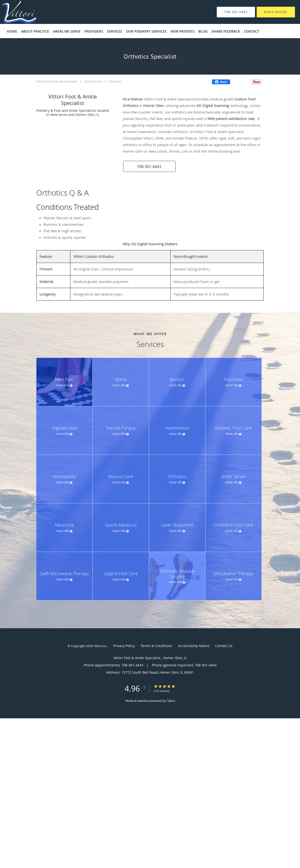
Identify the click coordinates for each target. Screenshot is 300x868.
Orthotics (115, 81)
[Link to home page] (12, 12)
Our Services (93, 81)
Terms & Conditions (156, 646)
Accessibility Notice (194, 646)
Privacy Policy (124, 646)
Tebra (171, 701)
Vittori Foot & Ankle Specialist (57, 81)
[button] (147, 166)
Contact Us (224, 646)
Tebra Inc (100, 646)
